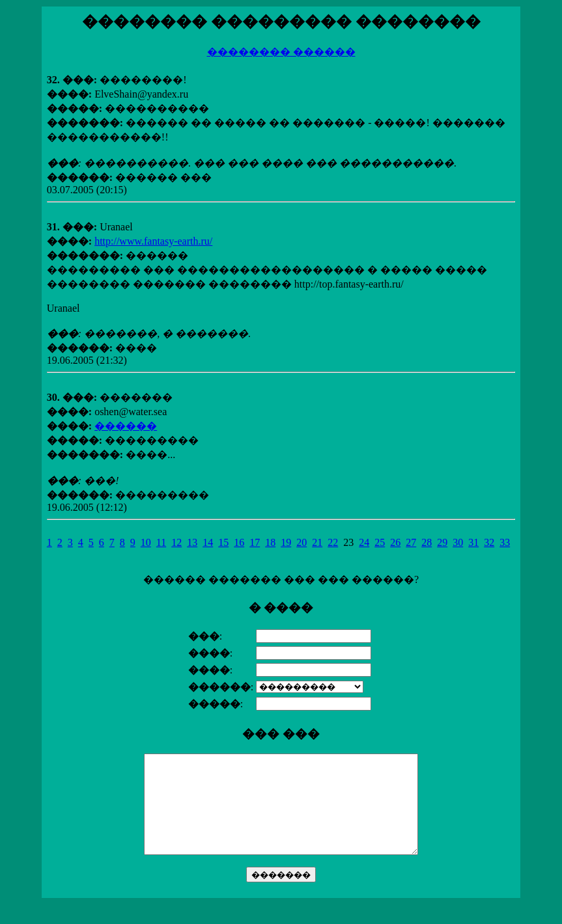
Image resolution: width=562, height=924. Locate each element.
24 (364, 542)
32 (489, 542)
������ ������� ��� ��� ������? (281, 738)
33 (505, 542)
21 (317, 542)
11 (161, 542)
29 (442, 542)
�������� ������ (281, 52)
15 (223, 542)
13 (192, 542)
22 (333, 542)
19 (286, 542)
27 (411, 542)
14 (208, 542)
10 (146, 542)
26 (395, 542)
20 (302, 542)
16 (239, 542)
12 (176, 542)
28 (427, 542)
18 (270, 542)
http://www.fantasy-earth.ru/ (153, 241)
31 (473, 542)
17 (255, 542)
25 (380, 542)
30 (458, 542)
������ (126, 426)
